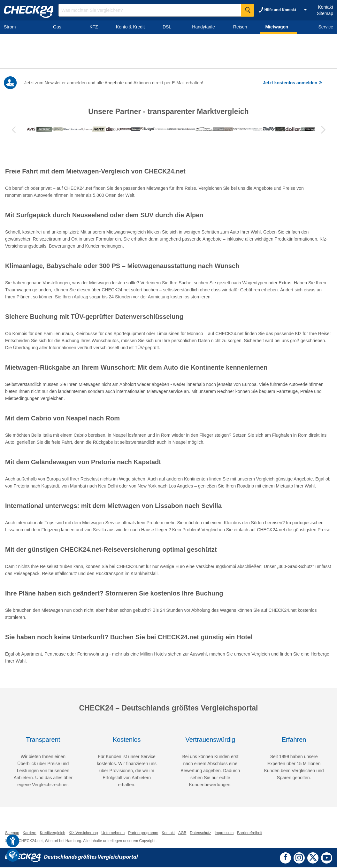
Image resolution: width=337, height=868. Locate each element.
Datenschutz (200, 833)
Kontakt (326, 7)
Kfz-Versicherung (83, 833)
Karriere (30, 833)
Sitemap (325, 13)
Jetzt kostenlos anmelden (293, 83)
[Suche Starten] (248, 10)
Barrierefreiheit (250, 833)
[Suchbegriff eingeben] (156, 10)
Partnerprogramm (143, 833)
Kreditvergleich (53, 833)
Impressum (224, 833)
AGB (182, 833)
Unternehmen (113, 833)
